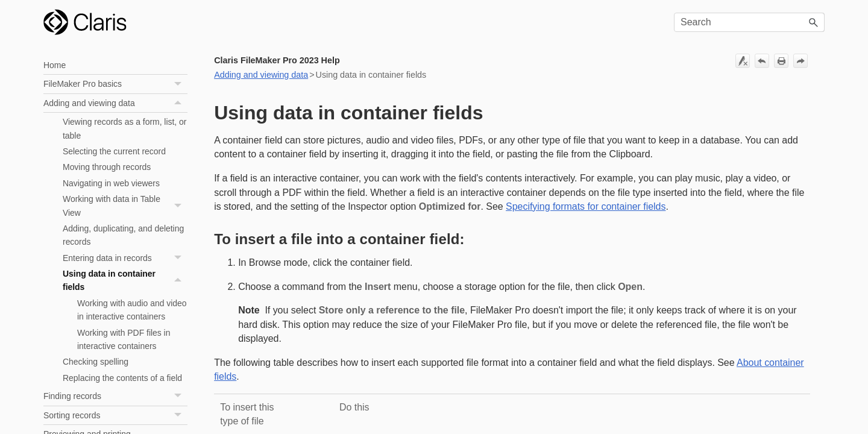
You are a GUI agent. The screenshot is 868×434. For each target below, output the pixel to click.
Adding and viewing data (115, 103)
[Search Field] (749, 22)
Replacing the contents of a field (122, 378)
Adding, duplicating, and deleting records (123, 235)
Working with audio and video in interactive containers (132, 310)
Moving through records (107, 167)
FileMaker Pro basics (115, 84)
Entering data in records (125, 258)
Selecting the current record (114, 151)
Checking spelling (96, 362)
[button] (814, 22)
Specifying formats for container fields (586, 206)
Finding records (115, 396)
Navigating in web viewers (111, 183)
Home (55, 65)
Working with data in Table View (125, 206)
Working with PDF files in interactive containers (124, 339)
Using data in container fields (125, 281)
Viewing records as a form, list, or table (124, 128)
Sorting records (115, 416)
